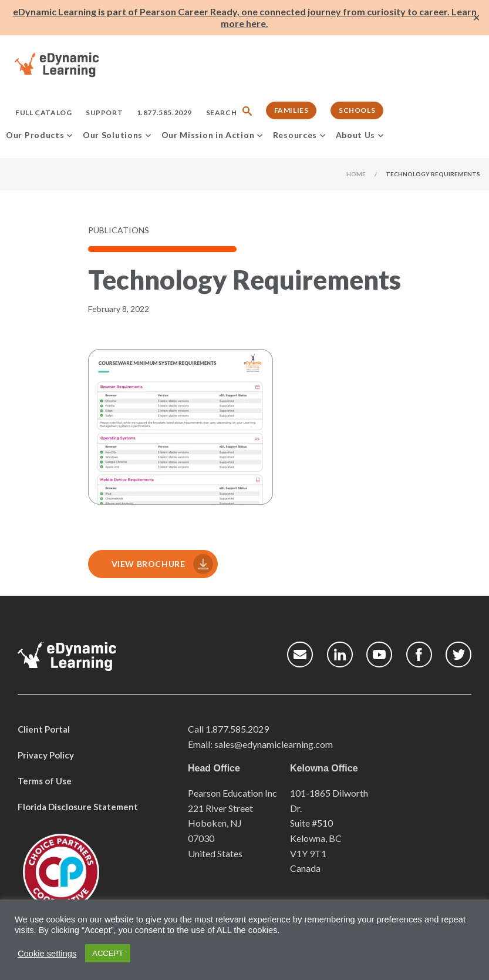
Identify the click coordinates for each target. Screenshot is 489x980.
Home (356, 174)
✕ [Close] (476, 18)
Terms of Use (45, 781)
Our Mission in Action (208, 135)
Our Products (35, 135)
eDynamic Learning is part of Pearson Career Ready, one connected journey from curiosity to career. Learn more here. (245, 17)
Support (104, 113)
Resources (295, 135)
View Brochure (147, 564)
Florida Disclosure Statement (78, 807)
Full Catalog (43, 113)
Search (222, 113)
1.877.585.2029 (164, 113)
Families (291, 110)
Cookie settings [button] (47, 954)
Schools (357, 110)
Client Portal (44, 729)
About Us (356, 135)
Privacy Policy (46, 755)
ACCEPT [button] (108, 953)
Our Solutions (113, 135)
